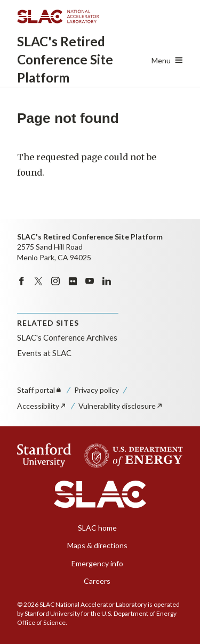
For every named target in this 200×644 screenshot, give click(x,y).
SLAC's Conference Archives (67, 337)
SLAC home (97, 528)
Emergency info (97, 563)
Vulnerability (121, 406)
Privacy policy (97, 390)
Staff (40, 390)
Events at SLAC (44, 353)
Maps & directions (97, 545)
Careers (97, 581)
